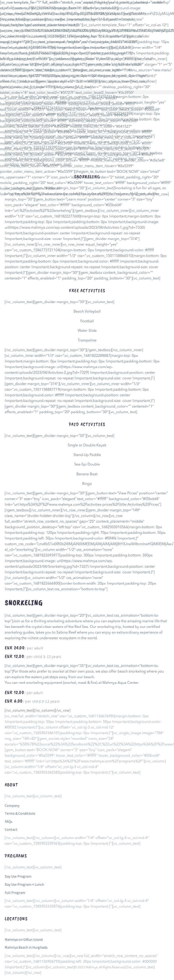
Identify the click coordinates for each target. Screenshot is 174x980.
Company (12, 805)
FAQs (9, 821)
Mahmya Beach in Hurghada (26, 947)
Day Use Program (18, 876)
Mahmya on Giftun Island (24, 939)
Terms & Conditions (20, 813)
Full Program (15, 892)
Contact (11, 829)
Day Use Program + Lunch (24, 884)
